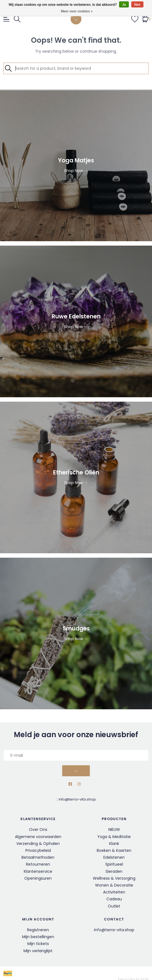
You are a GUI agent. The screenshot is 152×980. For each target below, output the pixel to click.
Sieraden (114, 871)
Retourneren (38, 864)
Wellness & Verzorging (114, 878)
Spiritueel (114, 864)
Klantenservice (38, 871)
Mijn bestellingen (38, 937)
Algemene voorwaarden (38, 837)
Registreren (38, 930)
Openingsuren (38, 878)
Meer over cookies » (77, 11)
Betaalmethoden (38, 857)
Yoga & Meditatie (114, 837)
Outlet (114, 906)
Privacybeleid (38, 850)
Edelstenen (114, 857)
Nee (137, 5)
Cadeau (114, 899)
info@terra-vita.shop (77, 799)
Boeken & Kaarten (114, 850)
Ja (124, 5)
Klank (114, 844)
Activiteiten (114, 892)
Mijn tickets (38, 944)
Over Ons (38, 829)
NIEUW (114, 829)
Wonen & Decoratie (114, 885)
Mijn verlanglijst (38, 951)
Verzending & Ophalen (38, 844)
